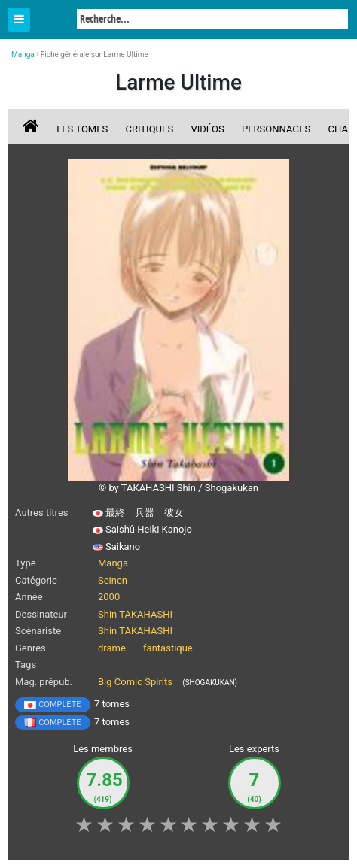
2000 (109, 597)
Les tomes (82, 129)
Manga (53, 20)
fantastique (168, 648)
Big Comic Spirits (135, 682)
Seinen (113, 580)
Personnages (276, 129)
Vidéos (207, 129)
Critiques (150, 129)
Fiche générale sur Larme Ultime (95, 55)
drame (112, 648)
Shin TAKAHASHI (135, 614)
